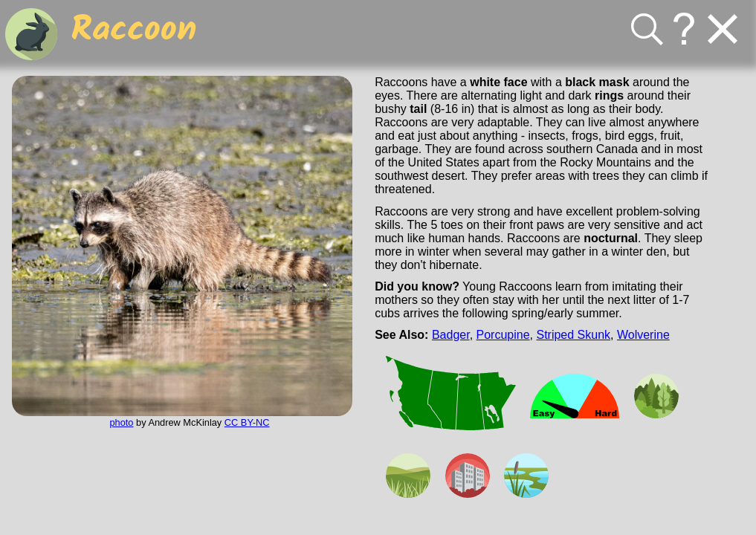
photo (121, 422)
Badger (451, 335)
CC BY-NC (247, 422)
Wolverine (643, 335)
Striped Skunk (573, 335)
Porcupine (503, 335)
